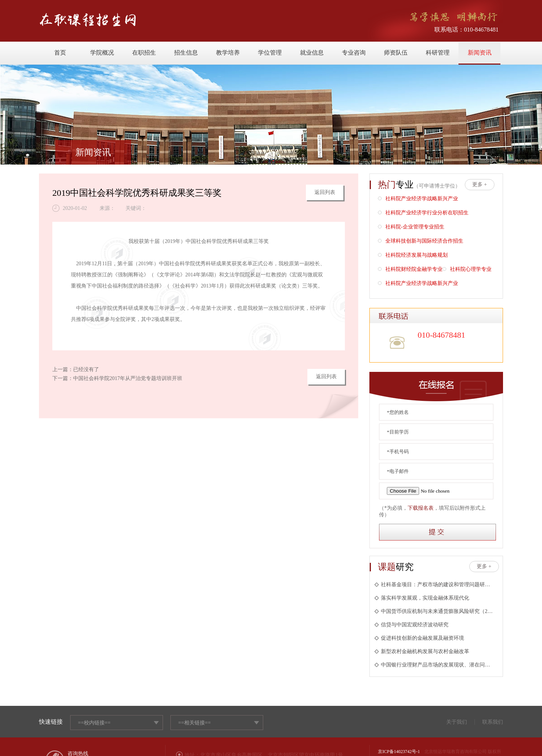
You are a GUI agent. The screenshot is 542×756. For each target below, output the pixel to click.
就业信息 (312, 53)
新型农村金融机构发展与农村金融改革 (422, 651)
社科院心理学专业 (467, 270)
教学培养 (228, 53)
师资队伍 (396, 53)
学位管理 (270, 53)
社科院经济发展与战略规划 (413, 256)
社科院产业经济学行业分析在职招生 (423, 213)
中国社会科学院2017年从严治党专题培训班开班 (128, 378)
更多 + (479, 184)
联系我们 (493, 722)
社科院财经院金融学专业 (410, 270)
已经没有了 (86, 369)
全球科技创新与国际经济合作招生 (421, 242)
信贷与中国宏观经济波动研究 (411, 625)
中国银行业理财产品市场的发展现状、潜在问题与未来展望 (434, 665)
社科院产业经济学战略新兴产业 (418, 199)
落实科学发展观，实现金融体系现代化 (422, 598)
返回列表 (325, 192)
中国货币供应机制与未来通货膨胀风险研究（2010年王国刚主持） (434, 611)
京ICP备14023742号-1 (399, 752)
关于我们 (457, 722)
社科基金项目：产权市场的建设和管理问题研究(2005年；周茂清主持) (434, 585)
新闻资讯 (480, 53)
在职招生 (144, 53)
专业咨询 (354, 53)
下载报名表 (421, 508)
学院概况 (102, 53)
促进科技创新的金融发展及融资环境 (419, 638)
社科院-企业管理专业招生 (411, 228)
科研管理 (438, 53)
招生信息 (186, 53)
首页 (60, 53)
